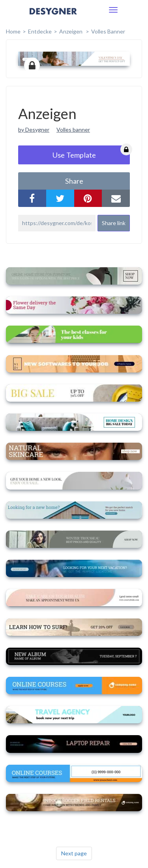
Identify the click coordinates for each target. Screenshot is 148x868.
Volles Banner (108, 31)
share (74, 181)
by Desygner (34, 129)
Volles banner (73, 129)
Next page (74, 853)
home (13, 31)
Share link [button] (114, 223)
